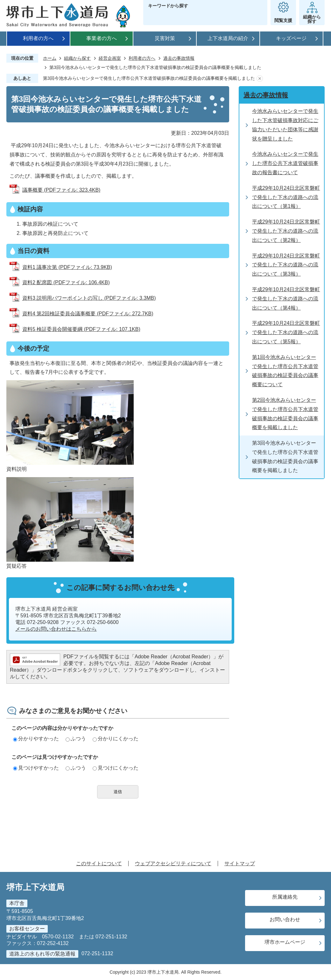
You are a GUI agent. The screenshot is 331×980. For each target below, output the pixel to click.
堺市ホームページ (285, 942)
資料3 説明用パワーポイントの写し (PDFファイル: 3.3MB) (89, 298)
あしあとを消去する (260, 78)
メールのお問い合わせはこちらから (56, 629)
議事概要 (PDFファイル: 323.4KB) (61, 190)
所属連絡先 (285, 897)
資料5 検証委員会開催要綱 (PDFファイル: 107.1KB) (81, 329)
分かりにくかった (116, 739)
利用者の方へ (38, 38)
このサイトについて (99, 863)
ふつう (76, 739)
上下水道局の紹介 (228, 38)
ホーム (50, 58)
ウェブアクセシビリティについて (173, 863)
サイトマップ (240, 863)
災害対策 (165, 38)
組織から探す (77, 58)
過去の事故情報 (179, 58)
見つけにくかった (116, 768)
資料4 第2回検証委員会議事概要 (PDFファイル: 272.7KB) (88, 314)
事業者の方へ (102, 38)
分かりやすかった (36, 739)
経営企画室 (110, 58)
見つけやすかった (36, 768)
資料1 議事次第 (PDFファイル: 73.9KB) (67, 267)
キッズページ (291, 38)
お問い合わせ (285, 919)
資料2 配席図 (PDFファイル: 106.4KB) (66, 282)
